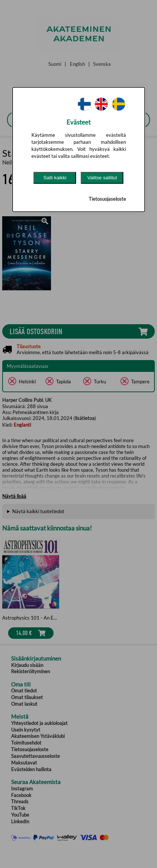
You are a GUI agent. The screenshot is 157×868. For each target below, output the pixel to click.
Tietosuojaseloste (107, 199)
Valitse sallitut (102, 178)
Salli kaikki (55, 178)
